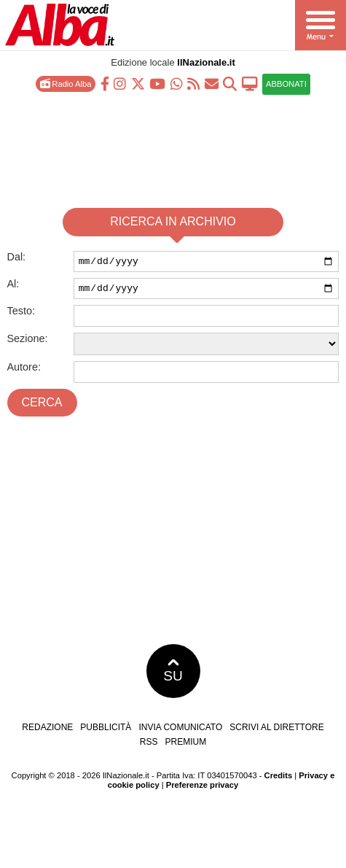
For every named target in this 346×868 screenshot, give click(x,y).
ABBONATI (286, 84)
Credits (279, 780)
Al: (13, 286)
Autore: (24, 371)
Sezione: (28, 343)
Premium (186, 746)
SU (173, 675)
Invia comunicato (180, 732)
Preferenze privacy (203, 789)
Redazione (47, 732)
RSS (149, 746)
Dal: (17, 257)
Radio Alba (66, 84)
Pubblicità (106, 732)
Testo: (21, 315)
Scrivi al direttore (276, 732)
